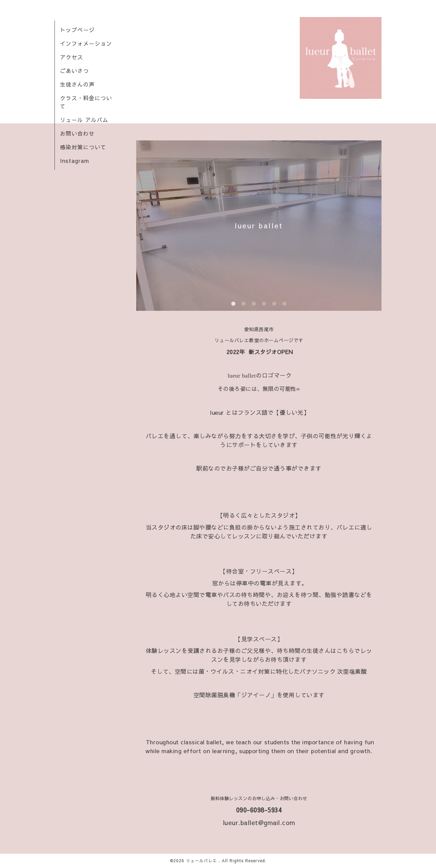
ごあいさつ (74, 71)
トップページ (77, 30)
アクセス (72, 57)
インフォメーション (86, 43)
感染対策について (83, 147)
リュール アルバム (84, 120)
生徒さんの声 (77, 84)
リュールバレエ (202, 861)
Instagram (75, 161)
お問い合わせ (77, 133)
